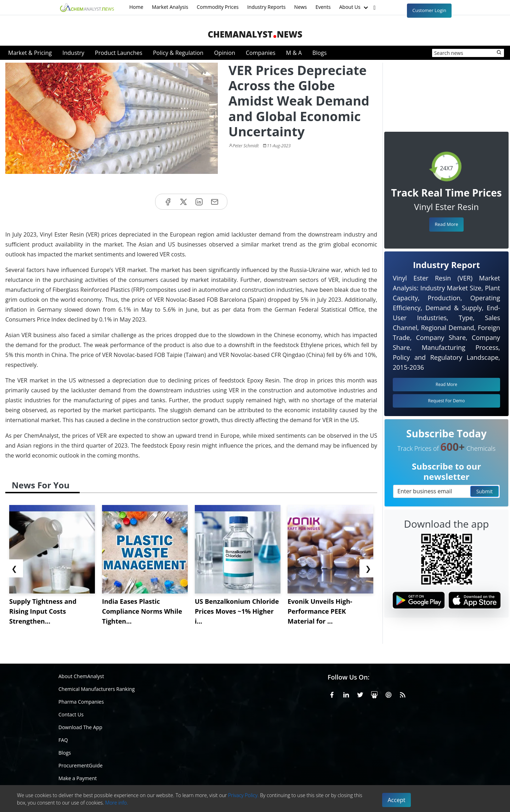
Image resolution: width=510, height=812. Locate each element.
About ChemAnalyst (81, 676)
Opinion (225, 53)
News (301, 7)
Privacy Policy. (243, 795)
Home (136, 7)
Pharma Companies (81, 702)
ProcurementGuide (81, 765)
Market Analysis (170, 7)
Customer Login (429, 10)
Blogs (319, 53)
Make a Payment (78, 778)
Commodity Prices (217, 7)
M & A (294, 53)
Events (323, 7)
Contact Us (71, 714)
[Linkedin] (346, 694)
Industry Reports (267, 7)
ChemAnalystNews (255, 34)
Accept (397, 800)
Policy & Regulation (178, 53)
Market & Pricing (30, 53)
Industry (73, 53)
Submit (484, 491)
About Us (355, 7)
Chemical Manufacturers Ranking (97, 689)
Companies (261, 53)
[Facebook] (332, 694)
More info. (117, 803)
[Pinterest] (389, 694)
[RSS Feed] (403, 694)
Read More (446, 224)
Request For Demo (447, 401)
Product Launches (119, 53)
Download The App (80, 727)
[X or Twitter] (360, 694)
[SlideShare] (374, 694)
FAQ (63, 740)
